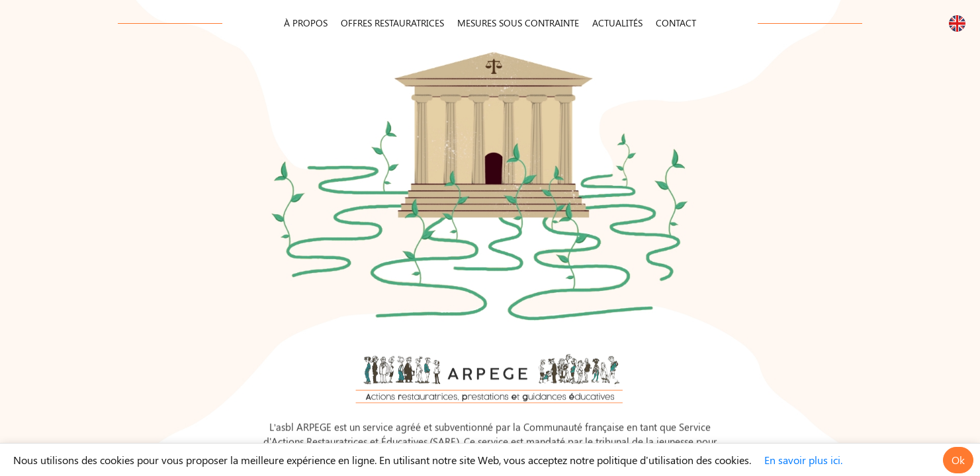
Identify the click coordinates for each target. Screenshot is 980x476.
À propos (306, 23)
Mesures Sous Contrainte (518, 23)
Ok (958, 460)
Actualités (617, 23)
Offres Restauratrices (392, 23)
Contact (676, 23)
